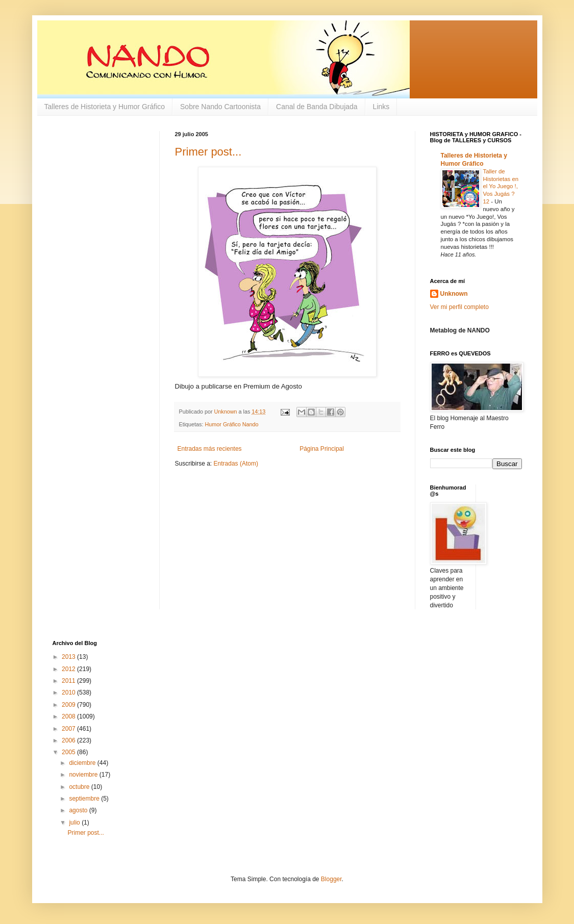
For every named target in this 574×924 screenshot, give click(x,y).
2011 (69, 681)
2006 (69, 740)
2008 (69, 716)
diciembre (83, 763)
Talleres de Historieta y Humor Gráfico (105, 107)
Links (381, 107)
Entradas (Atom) (236, 464)
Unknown (454, 294)
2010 (69, 692)
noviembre (84, 775)
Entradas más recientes (210, 449)
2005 (69, 752)
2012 (69, 669)
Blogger (331, 879)
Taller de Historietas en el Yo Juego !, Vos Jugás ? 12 (501, 186)
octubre (80, 787)
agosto (79, 810)
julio (75, 823)
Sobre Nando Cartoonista (220, 107)
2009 (69, 705)
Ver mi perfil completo (459, 307)
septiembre (85, 799)
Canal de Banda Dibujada (317, 107)
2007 (69, 729)
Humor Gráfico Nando (232, 424)
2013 (69, 657)
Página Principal (322, 449)
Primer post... (208, 152)
